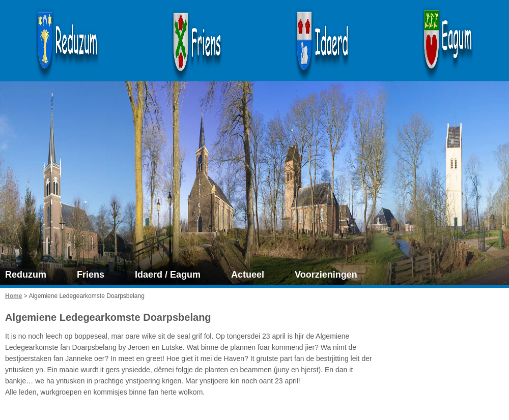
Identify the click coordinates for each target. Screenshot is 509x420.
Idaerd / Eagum (168, 275)
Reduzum (26, 275)
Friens (91, 275)
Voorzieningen (326, 275)
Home (13, 296)
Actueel (248, 275)
